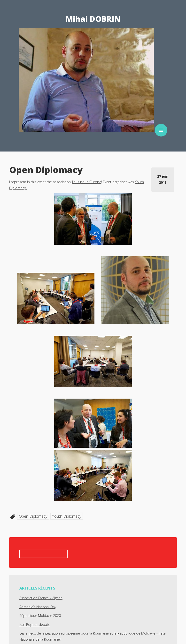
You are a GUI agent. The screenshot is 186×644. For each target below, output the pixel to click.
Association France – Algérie (41, 598)
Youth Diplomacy (67, 516)
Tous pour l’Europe (86, 182)
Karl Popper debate (35, 625)
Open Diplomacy (33, 516)
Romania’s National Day (38, 607)
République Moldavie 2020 (40, 616)
